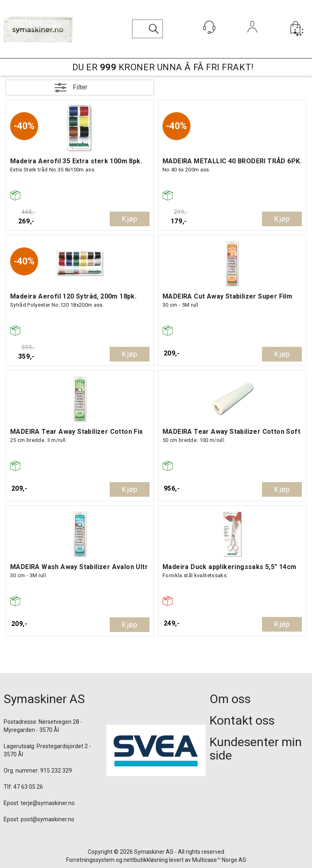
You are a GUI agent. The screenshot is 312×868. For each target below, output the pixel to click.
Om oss (230, 699)
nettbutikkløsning (146, 860)
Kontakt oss (242, 720)
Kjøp (130, 219)
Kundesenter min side (256, 749)
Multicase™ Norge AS (219, 860)
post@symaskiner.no (48, 819)
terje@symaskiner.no (48, 803)
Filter (80, 87)
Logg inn (252, 38)
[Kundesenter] (209, 27)
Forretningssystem (90, 860)
